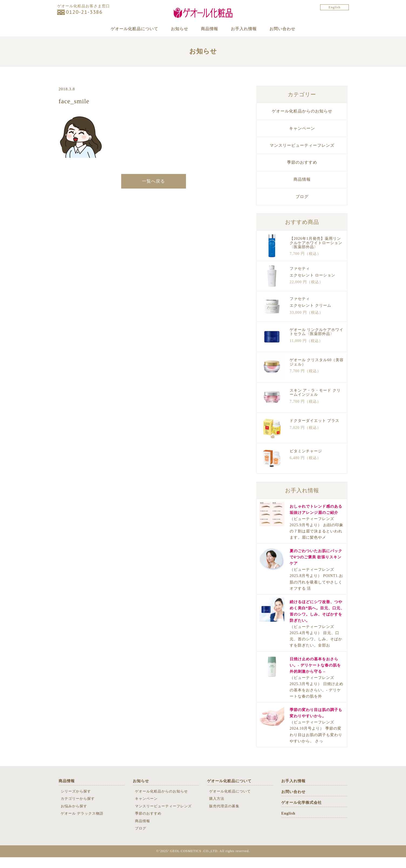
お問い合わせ (292, 29)
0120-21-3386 (84, 12)
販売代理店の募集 (224, 817)
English (334, 7)
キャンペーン (302, 139)
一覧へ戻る (153, 192)
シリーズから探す (76, 802)
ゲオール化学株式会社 (302, 813)
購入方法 (217, 809)
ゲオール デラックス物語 (82, 824)
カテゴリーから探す (78, 809)
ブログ (302, 207)
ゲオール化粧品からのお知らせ (302, 122)
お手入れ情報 (249, 29)
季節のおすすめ (302, 173)
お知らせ (175, 29)
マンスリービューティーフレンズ (302, 156)
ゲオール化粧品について (125, 29)
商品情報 (209, 29)
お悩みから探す (74, 817)
